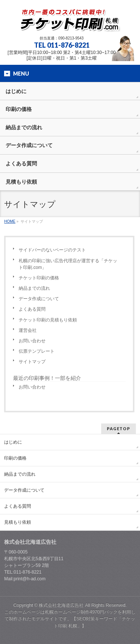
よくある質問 (32, 309)
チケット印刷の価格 (39, 278)
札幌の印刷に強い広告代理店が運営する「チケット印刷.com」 (68, 264)
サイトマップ (32, 362)
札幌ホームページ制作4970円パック (81, 612)
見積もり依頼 (18, 522)
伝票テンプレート (37, 351)
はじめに (13, 442)
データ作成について (39, 299)
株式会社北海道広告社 (61, 605)
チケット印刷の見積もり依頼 (48, 320)
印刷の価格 (15, 458)
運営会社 (28, 330)
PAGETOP (119, 429)
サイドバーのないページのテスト (52, 250)
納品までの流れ (34, 288)
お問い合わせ (32, 341)
